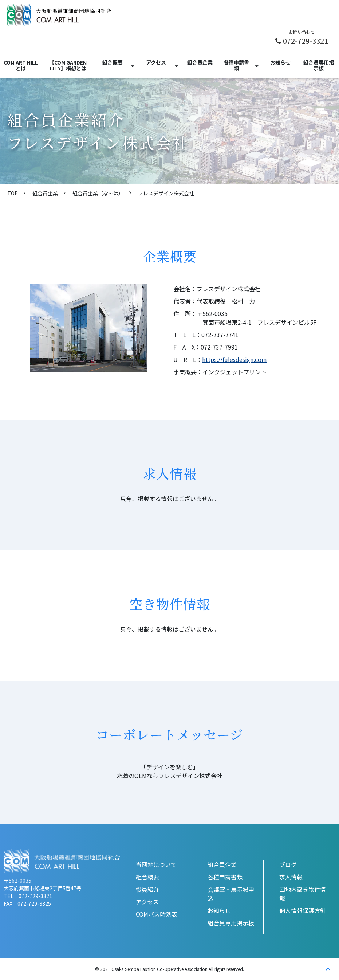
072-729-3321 (306, 40)
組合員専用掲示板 (319, 65)
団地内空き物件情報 (303, 894)
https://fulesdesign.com (234, 359)
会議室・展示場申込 (231, 894)
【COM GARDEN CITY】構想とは (68, 65)
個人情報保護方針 (303, 910)
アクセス (156, 62)
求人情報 (291, 877)
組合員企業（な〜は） (98, 193)
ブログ (288, 864)
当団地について (156, 864)
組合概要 (113, 62)
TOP (13, 193)
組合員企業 (200, 62)
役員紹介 (147, 889)
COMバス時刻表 (157, 914)
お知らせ (280, 62)
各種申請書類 (236, 65)
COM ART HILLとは (21, 65)
